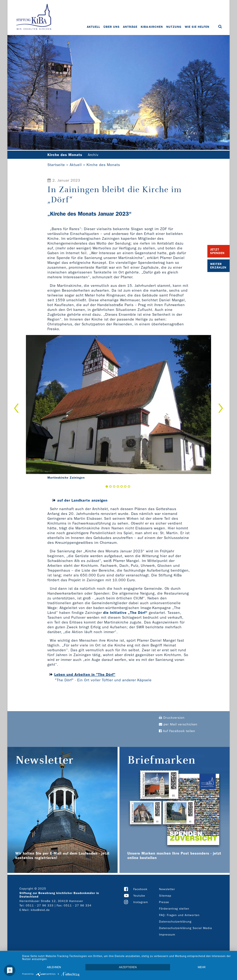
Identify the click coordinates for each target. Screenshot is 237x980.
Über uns (112, 27)
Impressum (167, 935)
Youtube (139, 896)
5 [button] (122, 486)
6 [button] (125, 486)
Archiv (93, 155)
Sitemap (165, 896)
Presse (164, 902)
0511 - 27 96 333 (40, 905)
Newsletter (167, 889)
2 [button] (110, 486)
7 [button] (129, 486)
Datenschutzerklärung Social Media (186, 928)
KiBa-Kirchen (152, 27)
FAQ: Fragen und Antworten (179, 915)
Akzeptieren (128, 967)
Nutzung (174, 27)
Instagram (141, 902)
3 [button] (114, 486)
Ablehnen (54, 967)
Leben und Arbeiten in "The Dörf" (85, 674)
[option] (118, 408)
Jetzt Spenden (217, 251)
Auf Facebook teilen (177, 731)
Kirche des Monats (103, 165)
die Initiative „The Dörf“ (125, 613)
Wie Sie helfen (197, 27)
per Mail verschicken (178, 724)
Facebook (140, 889)
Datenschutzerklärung (175, 922)
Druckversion (172, 718)
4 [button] (118, 486)
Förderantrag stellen (174, 909)
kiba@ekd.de (40, 910)
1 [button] (107, 486)
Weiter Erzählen (218, 266)
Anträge (130, 27)
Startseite (56, 165)
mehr (202, 967)
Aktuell (94, 27)
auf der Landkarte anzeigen (82, 500)
